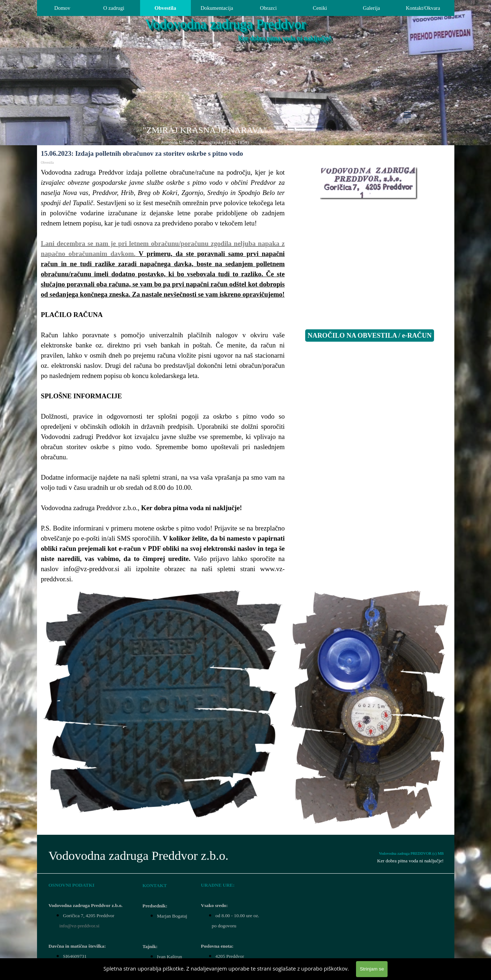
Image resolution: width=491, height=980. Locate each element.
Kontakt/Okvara (423, 8)
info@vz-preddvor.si (79, 926)
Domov (62, 8)
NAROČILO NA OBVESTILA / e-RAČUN (369, 335)
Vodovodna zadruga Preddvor (226, 24)
